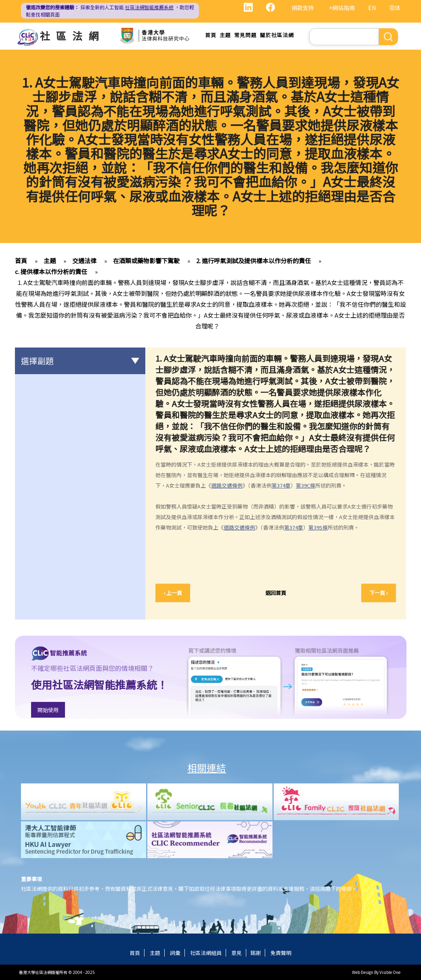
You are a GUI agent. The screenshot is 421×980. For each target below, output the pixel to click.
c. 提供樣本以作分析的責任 (51, 271)
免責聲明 (281, 953)
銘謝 (256, 953)
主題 (225, 35)
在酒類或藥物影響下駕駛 (146, 261)
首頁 (211, 35)
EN (372, 8)
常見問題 (245, 35)
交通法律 (84, 261)
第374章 (281, 485)
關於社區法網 (277, 35)
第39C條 (306, 485)
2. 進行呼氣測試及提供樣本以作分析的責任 (253, 261)
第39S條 (318, 527)
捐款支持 (303, 8)
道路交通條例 (227, 485)
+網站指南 (342, 8)
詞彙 (175, 953)
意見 (237, 953)
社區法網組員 (206, 953)
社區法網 (72, 36)
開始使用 (48, 710)
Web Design (363, 972)
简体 (395, 8)
